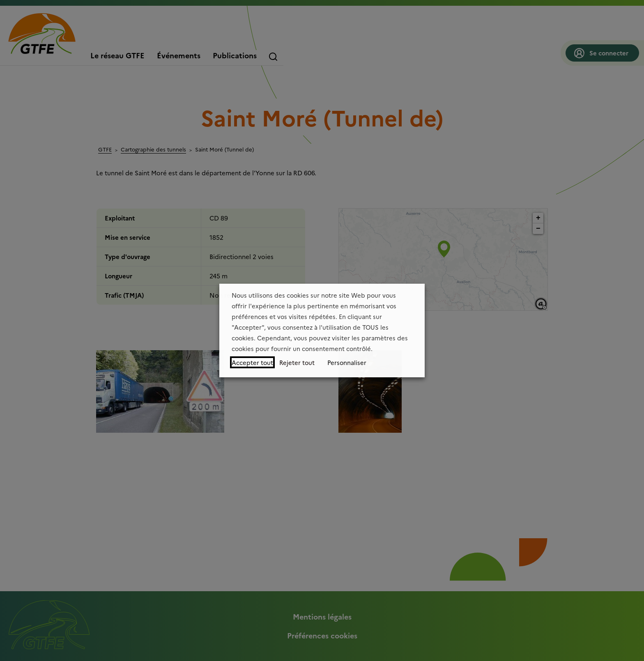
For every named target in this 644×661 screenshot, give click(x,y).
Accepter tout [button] (252, 362)
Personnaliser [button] (347, 362)
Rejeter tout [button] (297, 362)
